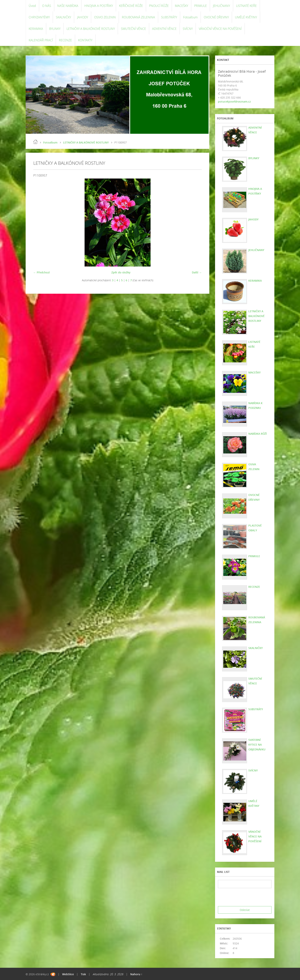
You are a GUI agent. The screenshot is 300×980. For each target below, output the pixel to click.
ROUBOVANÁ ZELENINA (138, 17)
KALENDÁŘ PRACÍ (41, 40)
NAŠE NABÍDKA (68, 6)
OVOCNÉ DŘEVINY (216, 17)
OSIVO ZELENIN (105, 17)
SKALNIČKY (63, 17)
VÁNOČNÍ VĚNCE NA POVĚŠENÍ (220, 29)
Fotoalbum (190, 17)
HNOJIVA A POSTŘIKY (99, 6)
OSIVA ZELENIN (254, 467)
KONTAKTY (85, 40)
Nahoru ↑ (136, 974)
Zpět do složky (121, 272)
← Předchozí (42, 272)
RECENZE (65, 40)
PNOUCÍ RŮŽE (159, 6)
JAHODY (83, 17)
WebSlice (68, 974)
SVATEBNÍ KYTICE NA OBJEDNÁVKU (257, 745)
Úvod (32, 6)
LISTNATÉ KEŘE (246, 6)
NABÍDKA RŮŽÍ (258, 434)
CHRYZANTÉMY (39, 17)
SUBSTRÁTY (169, 17)
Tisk (83, 974)
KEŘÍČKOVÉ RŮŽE (131, 6)
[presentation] (247, 897)
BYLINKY (55, 29)
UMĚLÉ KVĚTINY (246, 17)
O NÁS (47, 6)
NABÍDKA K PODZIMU (255, 405)
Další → (197, 272)
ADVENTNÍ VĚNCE (164, 29)
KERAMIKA (36, 29)
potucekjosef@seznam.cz (234, 102)
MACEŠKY (181, 6)
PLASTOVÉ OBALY (255, 528)
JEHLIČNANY (221, 6)
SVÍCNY (188, 29)
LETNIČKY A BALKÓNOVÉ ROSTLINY (91, 29)
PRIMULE (201, 6)
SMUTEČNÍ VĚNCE (133, 29)
